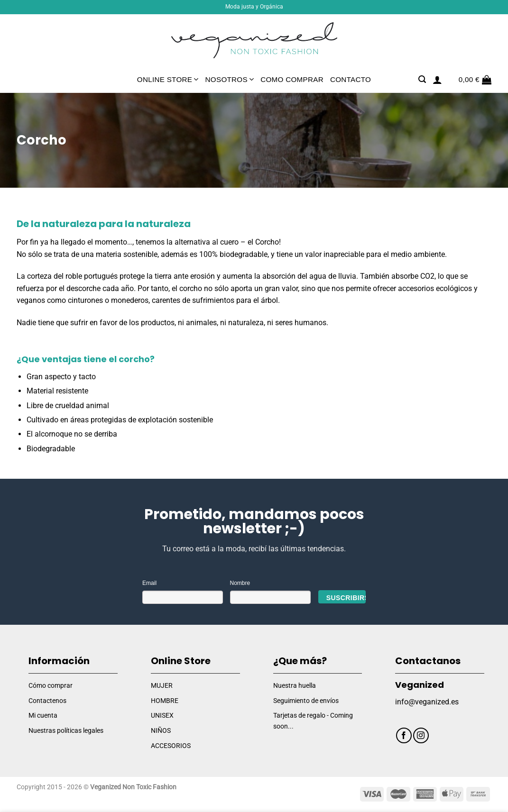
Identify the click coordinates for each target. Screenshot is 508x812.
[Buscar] (422, 79)
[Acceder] (437, 80)
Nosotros (230, 79)
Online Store (168, 79)
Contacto (351, 79)
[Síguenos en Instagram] (421, 735)
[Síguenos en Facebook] (404, 735)
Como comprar (292, 79)
